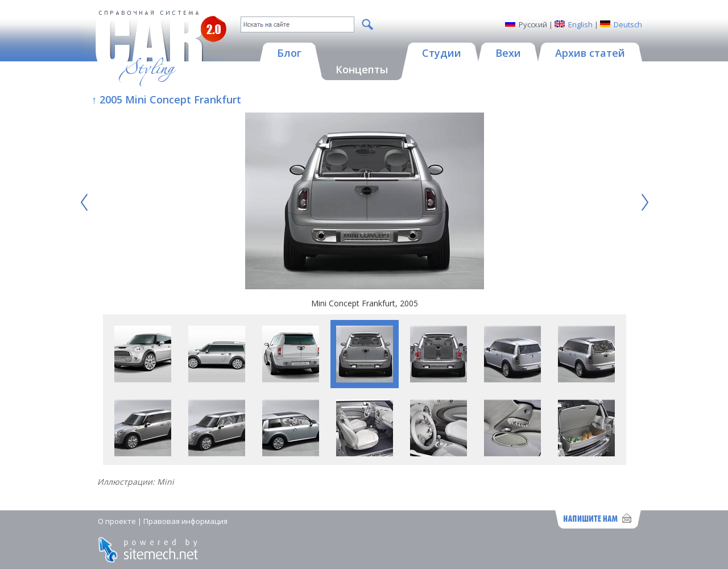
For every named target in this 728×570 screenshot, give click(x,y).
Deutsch (628, 24)
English (580, 24)
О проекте (117, 521)
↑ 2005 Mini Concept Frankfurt (166, 99)
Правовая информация (185, 521)
